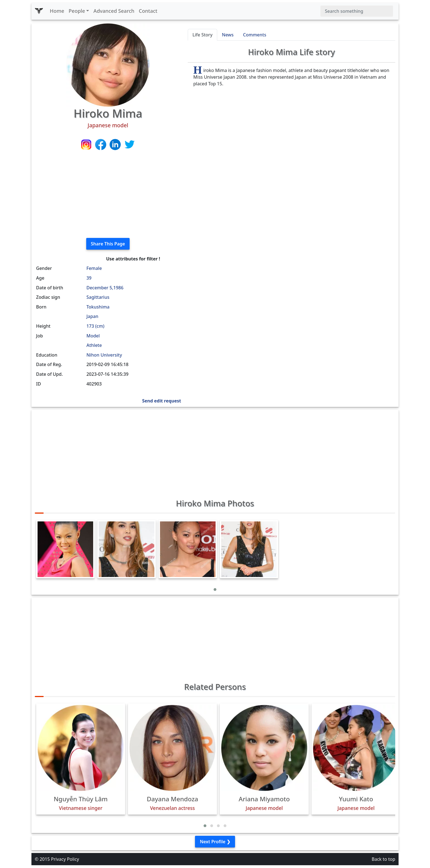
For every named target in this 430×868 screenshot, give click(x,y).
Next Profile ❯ (215, 842)
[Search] (357, 11)
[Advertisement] (108, 195)
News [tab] (228, 35)
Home (57, 11)
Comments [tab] (255, 35)
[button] (215, 590)
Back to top (383, 859)
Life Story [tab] (202, 35)
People (77, 11)
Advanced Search (114, 11)
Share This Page (108, 244)
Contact (148, 11)
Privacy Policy (65, 859)
